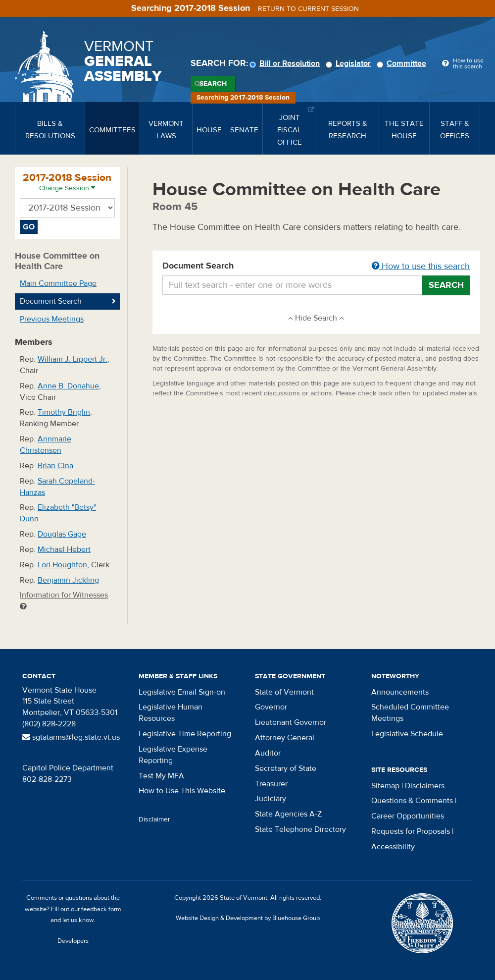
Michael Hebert (64, 549)
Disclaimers (425, 786)
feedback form (101, 909)
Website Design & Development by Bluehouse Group (248, 918)
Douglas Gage (62, 534)
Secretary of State (286, 768)
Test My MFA (161, 776)
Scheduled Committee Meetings (410, 713)
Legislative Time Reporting (185, 734)
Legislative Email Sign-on (182, 692)
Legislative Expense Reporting (173, 755)
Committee (403, 63)
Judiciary (271, 799)
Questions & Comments (412, 801)
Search (213, 84)
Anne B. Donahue (68, 386)
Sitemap (385, 786)
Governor (271, 707)
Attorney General (285, 738)
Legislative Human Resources (171, 713)
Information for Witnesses (64, 600)
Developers (73, 941)
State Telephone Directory (300, 829)
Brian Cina (55, 466)
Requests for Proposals (411, 831)
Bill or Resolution (286, 63)
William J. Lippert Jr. (73, 359)
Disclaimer (154, 819)
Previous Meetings (52, 319)
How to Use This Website (182, 791)
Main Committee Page (58, 283)
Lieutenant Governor (291, 722)
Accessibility (393, 847)
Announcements (400, 692)
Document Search (317, 267)
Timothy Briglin (64, 412)
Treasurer (271, 784)
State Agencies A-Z (288, 814)
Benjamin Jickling (68, 580)
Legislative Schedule (407, 734)
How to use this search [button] (421, 266)
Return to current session (308, 9)
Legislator (350, 63)
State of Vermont (284, 692)
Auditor (268, 753)
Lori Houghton (62, 565)
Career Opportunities (408, 816)
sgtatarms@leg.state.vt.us (71, 737)
